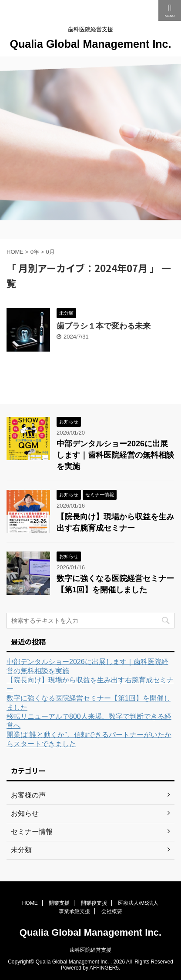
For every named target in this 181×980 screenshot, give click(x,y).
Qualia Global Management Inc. (91, 44)
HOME (30, 903)
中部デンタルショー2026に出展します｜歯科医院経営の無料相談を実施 (115, 455)
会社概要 (112, 911)
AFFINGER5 (104, 968)
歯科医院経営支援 (90, 950)
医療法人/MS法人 (138, 903)
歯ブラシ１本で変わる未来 (104, 326)
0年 (35, 252)
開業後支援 (94, 903)
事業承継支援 (74, 911)
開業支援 (59, 903)
